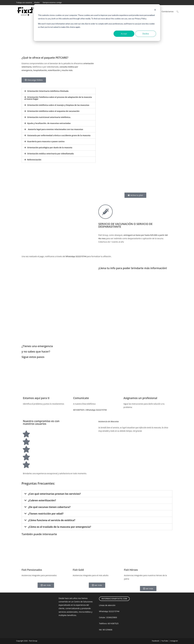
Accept (124, 34)
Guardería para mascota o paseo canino (46, 141)
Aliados (37, 2)
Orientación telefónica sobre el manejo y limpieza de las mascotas (58, 105)
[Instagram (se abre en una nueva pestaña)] (173, 3)
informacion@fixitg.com (114, 599)
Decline (146, 34)
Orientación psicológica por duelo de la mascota (50, 147)
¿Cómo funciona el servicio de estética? (52, 520)
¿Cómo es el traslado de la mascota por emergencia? (59, 527)
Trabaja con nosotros (24, 2)
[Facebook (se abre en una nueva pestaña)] (170, 3)
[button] (59, 91)
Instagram (174, 641)
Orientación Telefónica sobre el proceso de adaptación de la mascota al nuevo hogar (58, 98)
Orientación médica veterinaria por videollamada (50, 154)
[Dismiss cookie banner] (155, 10)
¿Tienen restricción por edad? (46, 514)
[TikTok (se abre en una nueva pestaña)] (176, 3)
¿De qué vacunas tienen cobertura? (49, 507)
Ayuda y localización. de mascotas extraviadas (49, 123)
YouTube (165, 641)
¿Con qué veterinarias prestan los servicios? (54, 494)
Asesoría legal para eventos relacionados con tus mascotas (55, 129)
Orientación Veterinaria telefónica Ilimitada (48, 91)
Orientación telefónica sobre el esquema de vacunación (53, 111)
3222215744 (114, 611)
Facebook (155, 641)
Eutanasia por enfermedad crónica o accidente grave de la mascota (59, 135)
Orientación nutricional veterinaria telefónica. (49, 117)
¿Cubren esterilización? (42, 500)
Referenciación (34, 160)
